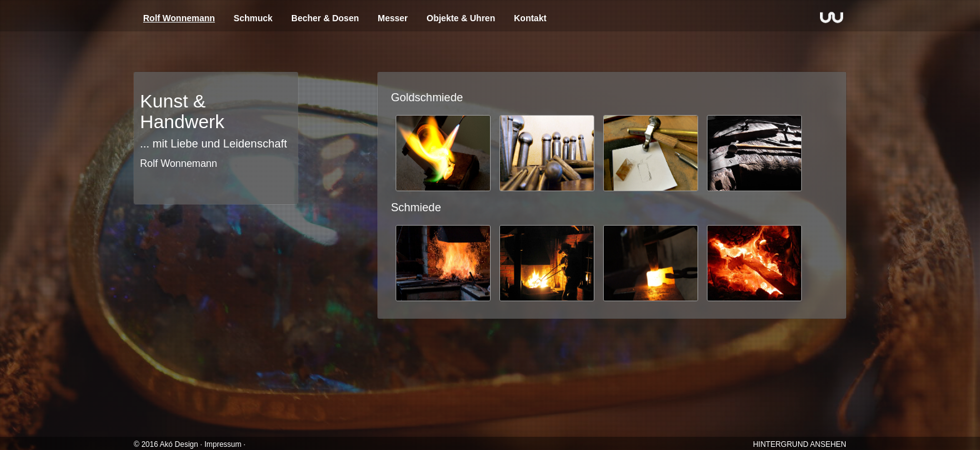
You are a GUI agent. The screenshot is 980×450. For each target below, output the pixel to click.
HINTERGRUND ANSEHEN (800, 444)
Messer (392, 18)
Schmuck (253, 18)
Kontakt (530, 18)
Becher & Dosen (325, 18)
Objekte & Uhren (461, 18)
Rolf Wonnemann (179, 18)
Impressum (223, 444)
